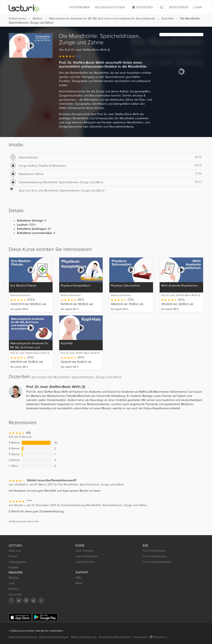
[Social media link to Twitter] (19, 600)
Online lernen (17, 19)
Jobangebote (17, 562)
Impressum (141, 637)
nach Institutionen (87, 556)
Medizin (38, 19)
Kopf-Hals (168, 19)
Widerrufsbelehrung (84, 637)
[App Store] (20, 617)
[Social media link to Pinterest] (26, 600)
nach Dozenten (85, 562)
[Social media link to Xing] (41, 600)
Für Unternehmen (154, 551)
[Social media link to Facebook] (11, 600)
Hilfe (78, 578)
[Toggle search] (161, 7)
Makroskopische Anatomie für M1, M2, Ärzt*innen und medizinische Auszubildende (102, 19)
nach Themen (84, 551)
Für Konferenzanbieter (157, 562)
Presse (13, 556)
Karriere (14, 589)
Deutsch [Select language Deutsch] (158, 637)
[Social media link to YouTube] (34, 600)
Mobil (79, 583)
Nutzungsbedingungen (54, 637)
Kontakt (13, 568)
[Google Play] (45, 617)
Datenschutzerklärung (23, 637)
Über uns (15, 551)
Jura (11, 583)
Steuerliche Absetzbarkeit (115, 637)
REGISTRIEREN (179, 7)
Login (198, 7)
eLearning (15, 594)
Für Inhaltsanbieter (155, 556)
